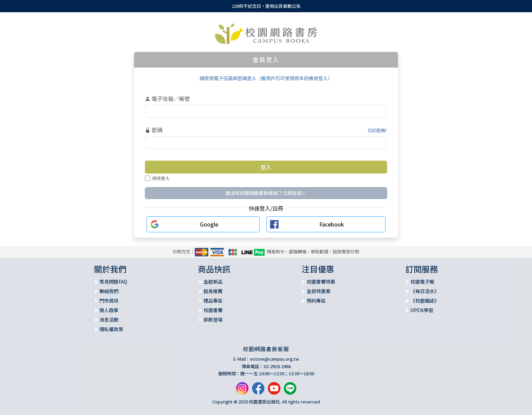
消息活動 (109, 320)
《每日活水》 (425, 291)
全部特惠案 (319, 291)
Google (209, 224)
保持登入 (157, 178)
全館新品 (213, 282)
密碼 (154, 130)
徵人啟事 (109, 310)
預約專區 (316, 301)
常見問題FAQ (113, 282)
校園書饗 (213, 310)
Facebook (332, 224)
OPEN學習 (422, 310)
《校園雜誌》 (425, 301)
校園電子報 (422, 282)
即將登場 (213, 320)
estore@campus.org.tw (275, 359)
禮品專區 (213, 301)
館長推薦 (213, 291)
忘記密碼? (377, 130)
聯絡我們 (109, 291)
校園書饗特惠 (321, 282)
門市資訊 (109, 301)
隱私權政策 (111, 329)
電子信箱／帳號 (167, 98)
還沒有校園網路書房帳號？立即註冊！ (266, 193)
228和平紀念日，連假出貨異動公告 (266, 6)
